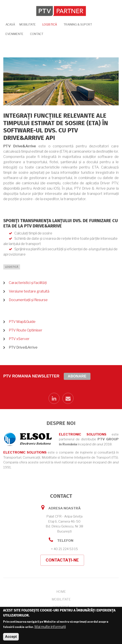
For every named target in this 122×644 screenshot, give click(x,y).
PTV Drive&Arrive (23, 347)
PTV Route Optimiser (26, 330)
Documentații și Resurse (28, 300)
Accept (11, 637)
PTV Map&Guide (22, 322)
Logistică (50, 24)
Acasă (10, 24)
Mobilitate (28, 24)
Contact (37, 34)
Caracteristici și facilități (28, 283)
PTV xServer (19, 339)
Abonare (77, 376)
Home (61, 592)
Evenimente (14, 34)
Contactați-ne (62, 560)
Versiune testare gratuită (29, 291)
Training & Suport (78, 24)
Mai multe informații (50, 627)
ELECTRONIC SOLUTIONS (83, 434)
